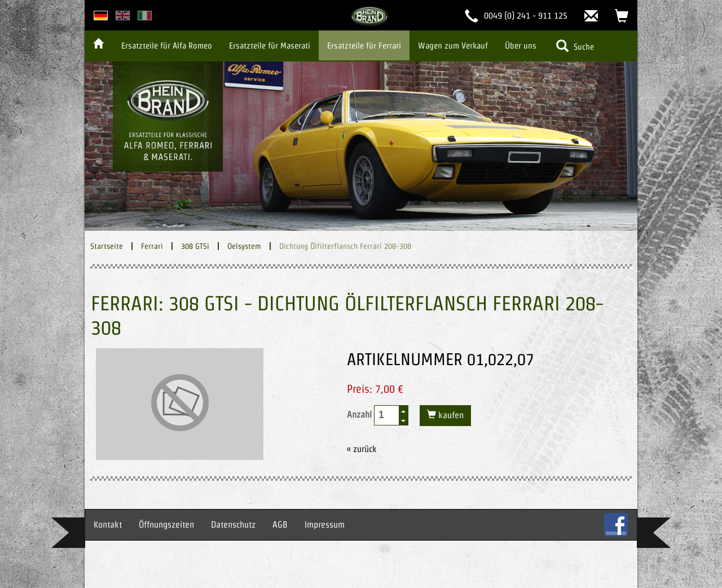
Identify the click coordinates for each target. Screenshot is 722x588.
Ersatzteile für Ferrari (364, 45)
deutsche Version (101, 16)
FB (616, 525)
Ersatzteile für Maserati (270, 45)
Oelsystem (244, 246)
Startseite (107, 246)
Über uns (521, 45)
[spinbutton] (387, 415)
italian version (145, 16)
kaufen (450, 415)
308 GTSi (195, 246)
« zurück (362, 449)
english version (123, 16)
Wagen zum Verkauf (453, 45)
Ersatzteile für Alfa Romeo (167, 45)
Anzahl (378, 415)
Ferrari (152, 246)
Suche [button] (575, 46)
